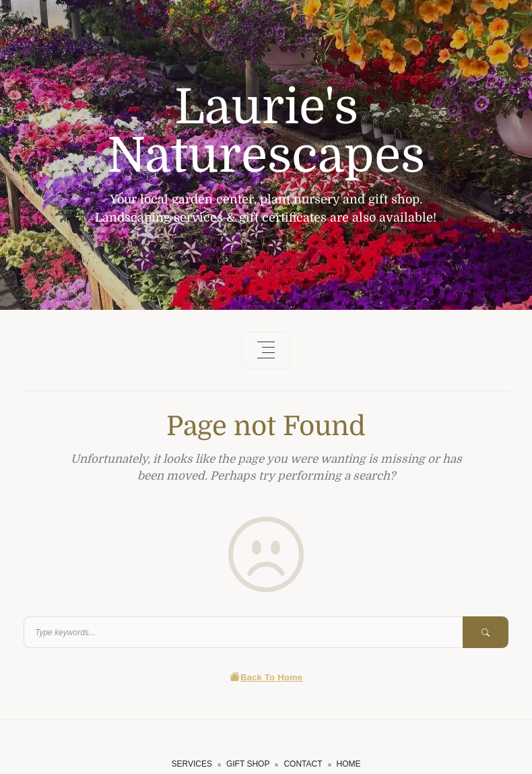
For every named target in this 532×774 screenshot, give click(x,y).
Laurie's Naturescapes (266, 131)
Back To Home (266, 677)
